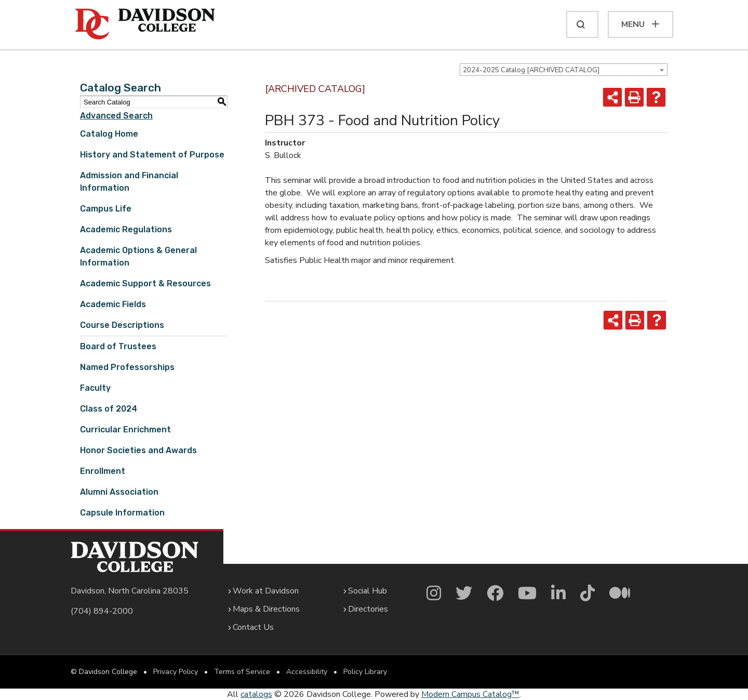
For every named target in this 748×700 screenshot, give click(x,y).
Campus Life (106, 209)
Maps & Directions (266, 609)
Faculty (95, 388)
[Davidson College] (145, 24)
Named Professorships (127, 367)
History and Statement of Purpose (152, 155)
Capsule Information (122, 513)
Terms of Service (242, 672)
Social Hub (368, 591)
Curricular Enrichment (125, 430)
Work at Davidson (266, 591)
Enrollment (103, 471)
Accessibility (307, 672)
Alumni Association (119, 492)
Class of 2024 (109, 409)
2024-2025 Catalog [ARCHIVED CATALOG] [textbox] (531, 70)
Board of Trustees (118, 346)
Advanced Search (116, 116)
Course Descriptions (122, 325)
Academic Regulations (126, 229)
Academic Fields (113, 304)
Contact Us (253, 627)
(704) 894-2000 (102, 611)
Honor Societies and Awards (138, 450)
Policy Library (365, 672)
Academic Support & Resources (145, 283)
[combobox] (564, 70)
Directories (368, 609)
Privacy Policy (176, 672)
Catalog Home (109, 134)
